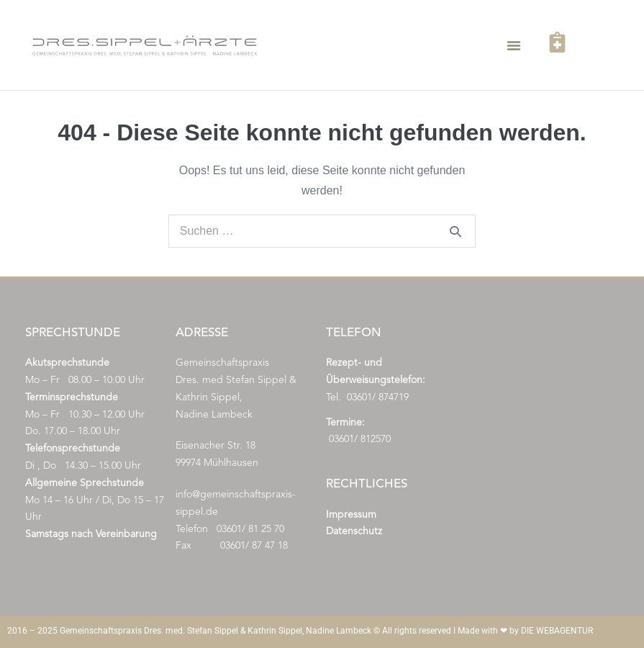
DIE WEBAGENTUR (557, 631)
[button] (514, 45)
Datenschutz (354, 531)
